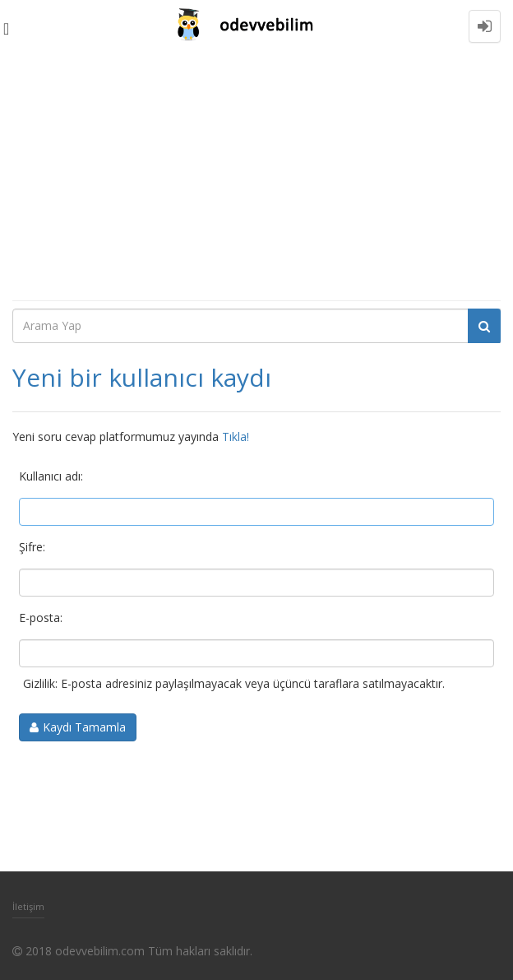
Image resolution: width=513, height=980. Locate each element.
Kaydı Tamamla (84, 727)
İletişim (28, 906)
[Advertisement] (256, 176)
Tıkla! (236, 437)
